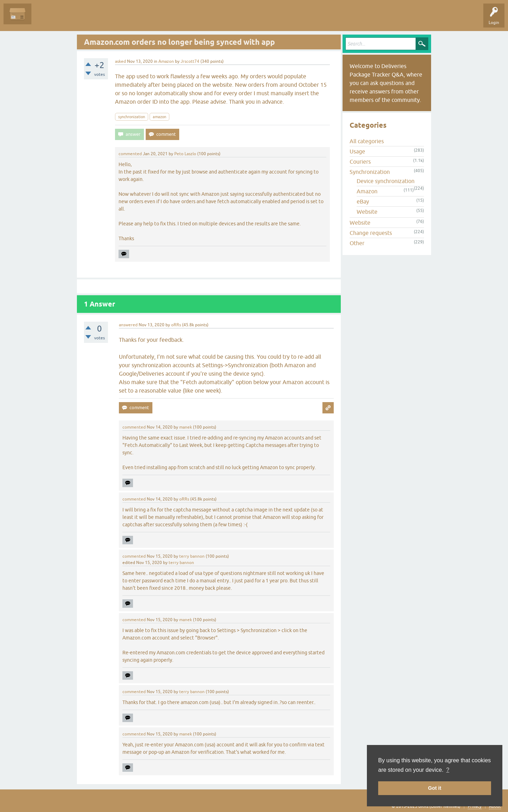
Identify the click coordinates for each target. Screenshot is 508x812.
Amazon (166, 61)
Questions (46, 19)
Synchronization (370, 172)
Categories (128, 19)
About (495, 806)
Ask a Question (161, 19)
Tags (103, 19)
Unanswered (76, 19)
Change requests (371, 233)
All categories (367, 141)
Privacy (475, 806)
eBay (363, 201)
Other (357, 243)
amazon (159, 117)
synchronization (132, 117)
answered (128, 325)
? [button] (448, 770)
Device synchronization (386, 181)
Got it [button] (435, 788)
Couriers (360, 162)
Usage (357, 151)
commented (130, 154)
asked (120, 61)
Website (367, 212)
